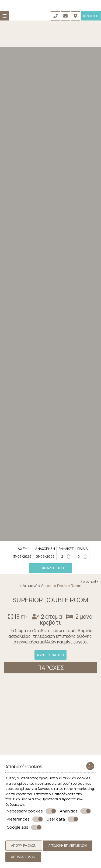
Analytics (75, 811)
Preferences (25, 819)
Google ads (24, 827)
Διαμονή (30, 586)
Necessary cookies (32, 811)
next (94, 582)
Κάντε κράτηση (50, 655)
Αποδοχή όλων (23, 857)
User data (62, 819)
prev (85, 582)
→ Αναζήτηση (51, 568)
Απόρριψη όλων (24, 845)
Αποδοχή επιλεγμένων (68, 845)
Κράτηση (91, 16)
